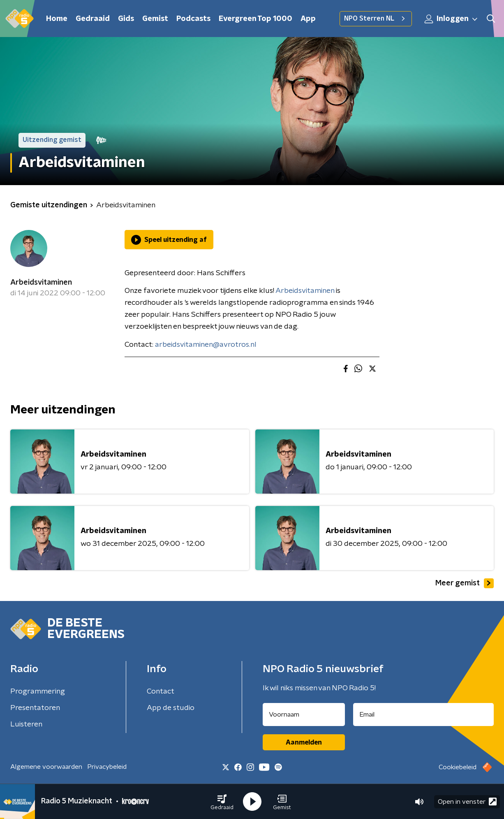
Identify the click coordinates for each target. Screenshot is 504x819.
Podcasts (193, 19)
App (308, 19)
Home (57, 19)
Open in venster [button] (467, 802)
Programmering (38, 691)
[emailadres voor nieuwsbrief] (424, 715)
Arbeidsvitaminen (41, 283)
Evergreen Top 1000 (255, 19)
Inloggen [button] (451, 19)
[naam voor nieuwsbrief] (304, 715)
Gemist (155, 19)
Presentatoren (35, 708)
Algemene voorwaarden (46, 767)
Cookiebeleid (458, 767)
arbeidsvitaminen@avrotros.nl (206, 345)
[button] (222, 802)
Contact (161, 691)
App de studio (171, 708)
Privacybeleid (107, 767)
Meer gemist (465, 583)
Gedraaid (93, 19)
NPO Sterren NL (376, 19)
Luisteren (26, 724)
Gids (126, 19)
